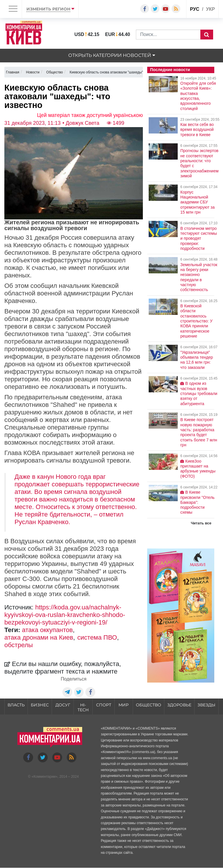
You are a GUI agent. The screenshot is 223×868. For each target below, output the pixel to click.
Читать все (201, 523)
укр (211, 9)
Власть (16, 705)
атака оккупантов (47, 630)
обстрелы (19, 645)
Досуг (63, 705)
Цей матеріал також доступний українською (90, 115)
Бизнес (40, 705)
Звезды (206, 705)
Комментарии (44, 777)
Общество (149, 705)
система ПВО (97, 637)
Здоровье (179, 705)
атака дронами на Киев (39, 637)
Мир (124, 705)
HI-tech (83, 707)
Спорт (104, 705)
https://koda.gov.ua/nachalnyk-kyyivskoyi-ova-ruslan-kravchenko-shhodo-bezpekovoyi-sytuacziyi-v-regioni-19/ (65, 615)
